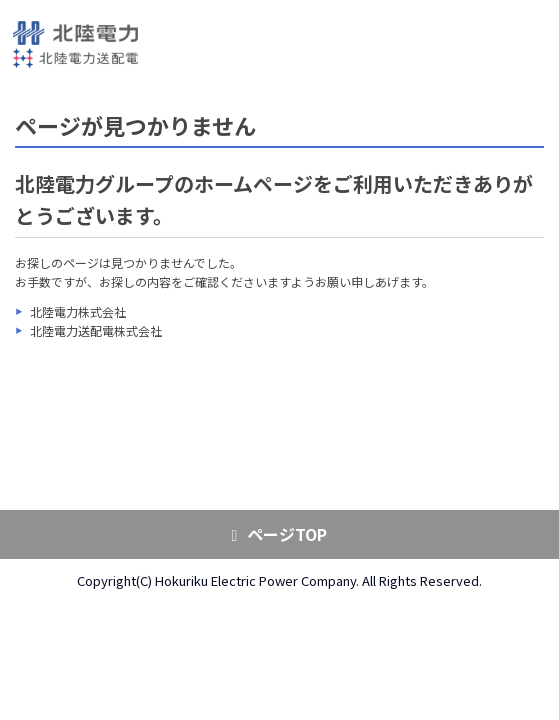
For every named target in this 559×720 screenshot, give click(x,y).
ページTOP (280, 534)
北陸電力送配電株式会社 (96, 330)
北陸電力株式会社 (78, 311)
